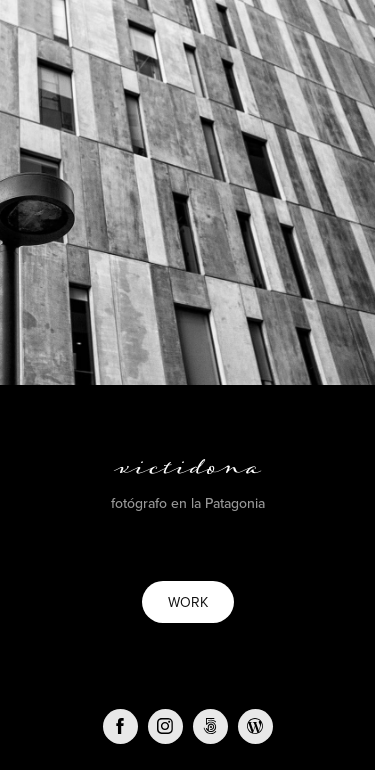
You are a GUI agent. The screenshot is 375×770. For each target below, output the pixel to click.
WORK (188, 602)
